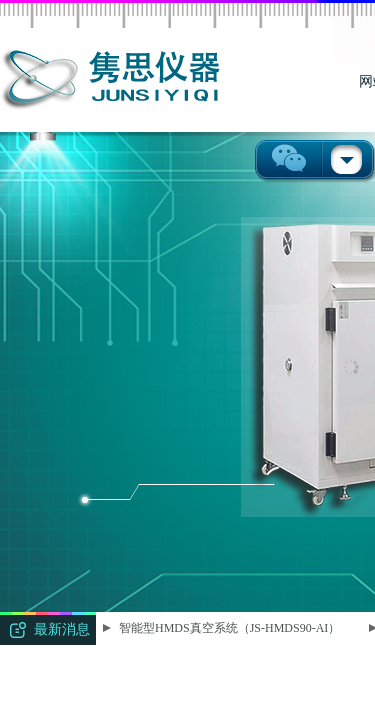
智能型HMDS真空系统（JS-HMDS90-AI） (230, 628)
